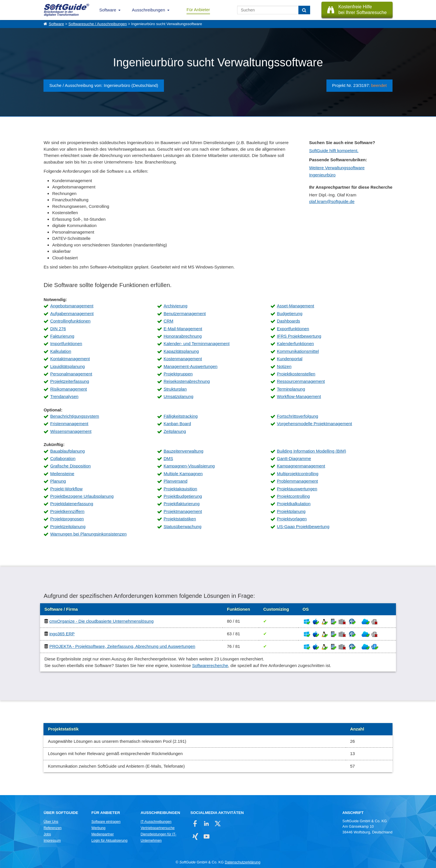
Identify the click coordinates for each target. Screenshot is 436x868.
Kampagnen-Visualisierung (189, 466)
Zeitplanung (175, 431)
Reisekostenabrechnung (187, 381)
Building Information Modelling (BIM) (312, 451)
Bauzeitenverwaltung (184, 451)
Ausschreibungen (148, 10)
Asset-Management (296, 306)
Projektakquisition (181, 489)
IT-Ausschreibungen (156, 822)
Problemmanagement (297, 481)
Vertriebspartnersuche (157, 828)
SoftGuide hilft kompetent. (334, 151)
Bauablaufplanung (67, 451)
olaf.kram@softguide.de (332, 201)
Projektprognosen (67, 519)
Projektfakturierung (182, 504)
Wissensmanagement (71, 431)
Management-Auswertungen (191, 366)
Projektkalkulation (294, 504)
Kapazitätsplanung (181, 351)
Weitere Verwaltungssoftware (337, 168)
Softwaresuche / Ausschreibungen (98, 24)
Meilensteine (62, 474)
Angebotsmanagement (72, 306)
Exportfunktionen (293, 329)
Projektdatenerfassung (72, 504)
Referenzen (52, 828)
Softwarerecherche (210, 665)
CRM (169, 321)
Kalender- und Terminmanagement (197, 344)
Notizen (284, 366)
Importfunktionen (66, 344)
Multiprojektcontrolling (298, 474)
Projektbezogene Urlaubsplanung (82, 496)
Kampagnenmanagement (301, 466)
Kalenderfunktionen (295, 344)
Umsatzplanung (179, 396)
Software (108, 10)
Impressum (52, 841)
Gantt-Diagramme (294, 458)
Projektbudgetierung (183, 496)
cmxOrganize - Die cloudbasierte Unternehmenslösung (101, 621)
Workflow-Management (299, 396)
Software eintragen (106, 822)
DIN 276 (58, 329)
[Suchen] (304, 10)
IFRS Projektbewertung (299, 336)
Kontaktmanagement (70, 359)
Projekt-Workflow (66, 489)
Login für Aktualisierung (109, 841)
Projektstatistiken (180, 519)
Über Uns (51, 822)
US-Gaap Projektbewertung (303, 526)
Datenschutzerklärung (243, 862)
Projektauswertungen (297, 489)
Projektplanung (291, 511)
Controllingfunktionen (70, 321)
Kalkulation (61, 351)
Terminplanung (291, 389)
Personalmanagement (71, 374)
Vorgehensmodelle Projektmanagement (315, 424)
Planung (58, 481)
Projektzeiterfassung (70, 381)
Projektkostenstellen (296, 374)
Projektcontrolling (293, 496)
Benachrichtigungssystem (75, 416)
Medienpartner (102, 834)
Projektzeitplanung (68, 526)
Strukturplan (175, 389)
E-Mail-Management (183, 329)
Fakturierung (62, 336)
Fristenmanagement (69, 424)
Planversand (176, 481)
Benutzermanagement (185, 313)
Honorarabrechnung (183, 336)
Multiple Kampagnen (183, 474)
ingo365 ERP (62, 634)
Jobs (47, 834)
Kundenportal (290, 359)
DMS (168, 458)
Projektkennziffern (67, 511)
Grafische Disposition (70, 466)
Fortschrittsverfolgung (298, 416)
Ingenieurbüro (322, 175)
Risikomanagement (68, 389)
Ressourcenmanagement (301, 381)
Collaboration (63, 458)
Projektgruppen (178, 374)
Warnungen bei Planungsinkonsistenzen (88, 534)
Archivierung (176, 306)
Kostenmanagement (183, 359)
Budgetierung (290, 313)
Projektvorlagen (292, 519)
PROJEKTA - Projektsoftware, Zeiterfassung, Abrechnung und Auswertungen (122, 646)
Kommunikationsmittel (298, 351)
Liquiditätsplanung (67, 366)
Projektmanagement (183, 511)
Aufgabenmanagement (72, 313)
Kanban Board (177, 424)
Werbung (98, 828)
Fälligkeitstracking (181, 416)
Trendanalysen (64, 396)
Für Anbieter (198, 10)
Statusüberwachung (183, 526)
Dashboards (289, 321)
